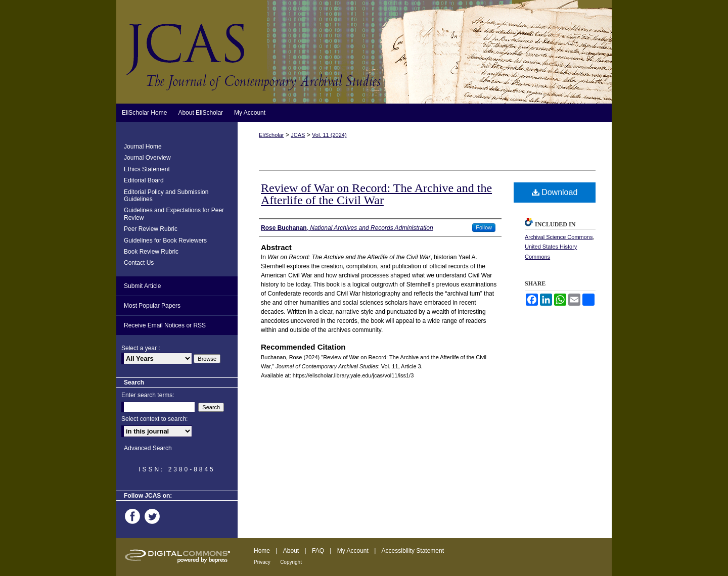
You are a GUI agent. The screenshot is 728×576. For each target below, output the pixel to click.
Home (262, 551)
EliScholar (271, 135)
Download (555, 192)
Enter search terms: (148, 395)
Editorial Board (144, 180)
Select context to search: (154, 419)
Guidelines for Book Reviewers (165, 241)
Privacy (262, 562)
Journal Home (143, 147)
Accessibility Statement (413, 551)
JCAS (298, 135)
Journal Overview (147, 158)
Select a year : (141, 348)
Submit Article (142, 286)
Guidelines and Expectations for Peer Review (174, 214)
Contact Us (139, 263)
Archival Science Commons (559, 237)
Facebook (134, 516)
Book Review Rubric (151, 252)
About (291, 551)
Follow (484, 227)
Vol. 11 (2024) (329, 135)
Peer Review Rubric (151, 229)
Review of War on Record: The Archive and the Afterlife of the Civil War (376, 194)
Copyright (291, 562)
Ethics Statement (147, 169)
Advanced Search (148, 448)
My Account (353, 551)
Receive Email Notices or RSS (165, 325)
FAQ (318, 551)
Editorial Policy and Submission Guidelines (166, 196)
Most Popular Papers (152, 306)
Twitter (154, 516)
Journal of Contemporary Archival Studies (364, 52)
